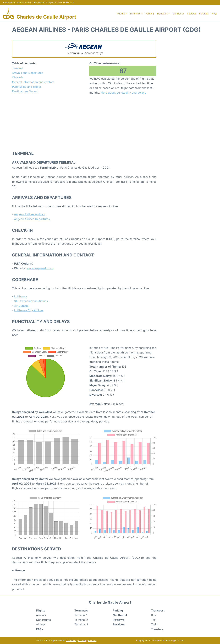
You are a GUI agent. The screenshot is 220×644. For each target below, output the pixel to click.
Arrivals (41, 615)
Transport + (163, 14)
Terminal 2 (81, 620)
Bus (153, 615)
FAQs (214, 14)
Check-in (18, 77)
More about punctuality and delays (123, 93)
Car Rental (178, 14)
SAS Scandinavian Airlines (31, 301)
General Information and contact (33, 82)
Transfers (157, 629)
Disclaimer (71, 640)
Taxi (154, 620)
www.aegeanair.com (40, 268)
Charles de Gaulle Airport (46, 17)
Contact (82, 640)
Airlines (41, 624)
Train (154, 624)
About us (92, 640)
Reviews (192, 14)
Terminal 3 (81, 624)
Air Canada (21, 306)
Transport (158, 610)
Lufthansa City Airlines (29, 310)
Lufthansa (20, 296)
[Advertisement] (84, 122)
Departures (43, 620)
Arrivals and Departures (27, 73)
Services (204, 14)
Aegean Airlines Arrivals (29, 214)
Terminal (18, 68)
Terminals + (136, 14)
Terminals (81, 610)
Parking (150, 14)
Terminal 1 (81, 615)
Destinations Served (25, 91)
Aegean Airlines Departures (32, 219)
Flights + (122, 14)
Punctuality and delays (27, 87)
